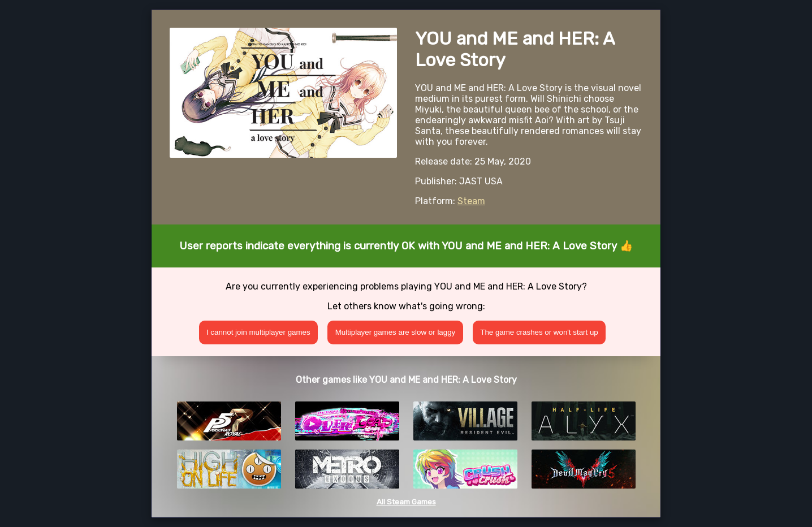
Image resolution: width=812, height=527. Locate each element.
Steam (471, 201)
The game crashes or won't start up (539, 332)
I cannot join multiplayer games (258, 332)
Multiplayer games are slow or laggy (396, 332)
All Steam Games (406, 502)
